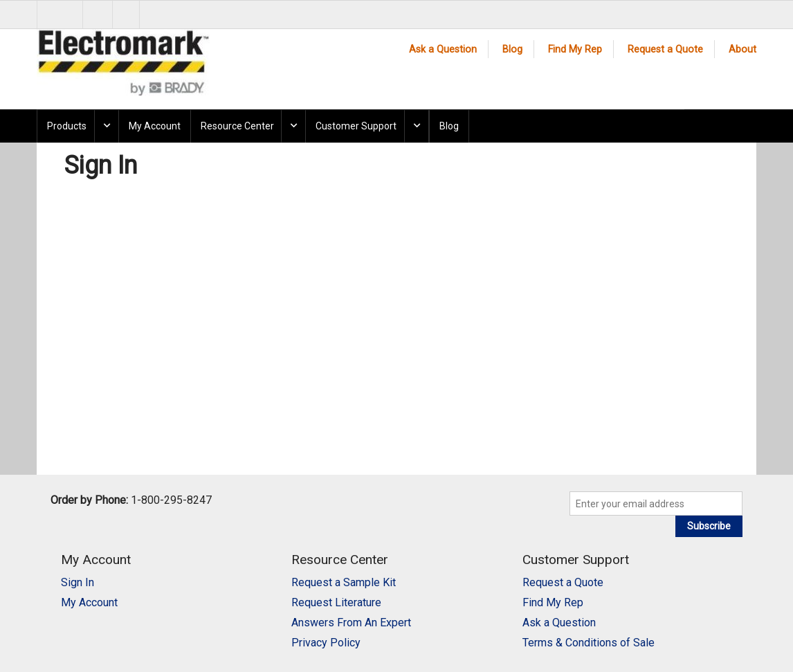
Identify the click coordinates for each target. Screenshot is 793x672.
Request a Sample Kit (344, 582)
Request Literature (336, 602)
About (742, 49)
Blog (512, 49)
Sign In (78, 582)
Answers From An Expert (351, 623)
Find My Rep (575, 49)
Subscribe (709, 526)
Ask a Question (443, 49)
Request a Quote (665, 49)
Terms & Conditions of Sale (589, 643)
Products (67, 126)
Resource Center (237, 126)
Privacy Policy (326, 643)
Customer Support (356, 126)
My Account (155, 126)
